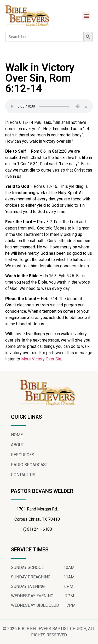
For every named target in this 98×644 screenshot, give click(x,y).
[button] (86, 16)
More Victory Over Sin (41, 359)
